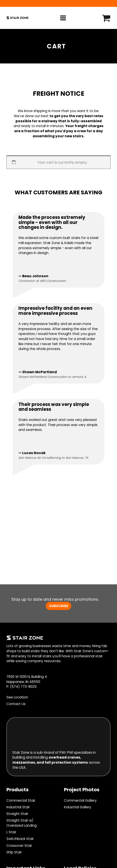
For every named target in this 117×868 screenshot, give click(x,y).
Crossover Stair (19, 846)
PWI (62, 752)
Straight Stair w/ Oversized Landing (22, 823)
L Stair (11, 832)
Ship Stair (14, 852)
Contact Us (16, 704)
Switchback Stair (20, 839)
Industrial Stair (18, 807)
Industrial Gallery (78, 807)
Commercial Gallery (80, 800)
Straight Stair (17, 814)
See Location (17, 697)
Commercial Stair (21, 800)
